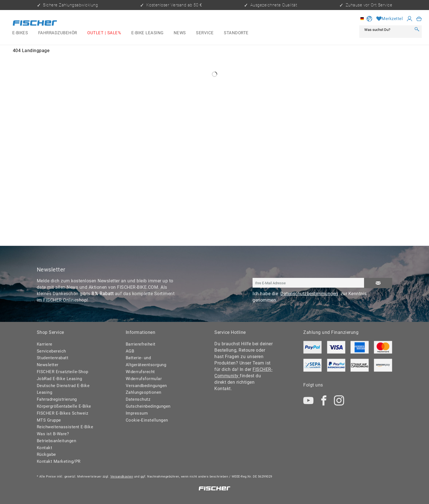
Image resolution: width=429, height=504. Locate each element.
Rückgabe (46, 454)
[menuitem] (20, 33)
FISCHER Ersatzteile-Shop (63, 372)
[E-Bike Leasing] (147, 33)
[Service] (205, 33)
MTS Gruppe (49, 420)
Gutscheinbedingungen (148, 406)
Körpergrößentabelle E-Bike (64, 406)
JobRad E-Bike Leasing (60, 379)
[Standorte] (236, 33)
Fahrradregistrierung (57, 399)
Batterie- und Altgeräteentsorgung (146, 361)
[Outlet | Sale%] (104, 33)
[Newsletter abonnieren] (378, 283)
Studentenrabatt (53, 358)
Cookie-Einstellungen (147, 420)
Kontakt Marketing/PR (59, 461)
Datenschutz (138, 399)
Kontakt (45, 448)
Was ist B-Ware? (53, 434)
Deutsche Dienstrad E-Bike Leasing (63, 389)
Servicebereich (51, 351)
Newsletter (48, 365)
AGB (130, 351)
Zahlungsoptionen (144, 392)
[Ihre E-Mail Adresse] (308, 283)
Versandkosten (122, 477)
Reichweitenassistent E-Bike (65, 427)
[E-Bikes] (20, 33)
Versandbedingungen (146, 386)
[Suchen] (417, 29)
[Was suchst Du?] (387, 29)
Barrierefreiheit (141, 344)
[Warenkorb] (419, 19)
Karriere (45, 344)
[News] (180, 33)
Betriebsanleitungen (57, 441)
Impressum (137, 413)
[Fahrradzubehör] (57, 33)
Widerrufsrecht (140, 372)
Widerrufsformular (144, 379)
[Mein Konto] (410, 19)
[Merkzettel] (390, 19)
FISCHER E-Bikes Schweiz (63, 413)
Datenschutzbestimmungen (309, 294)
